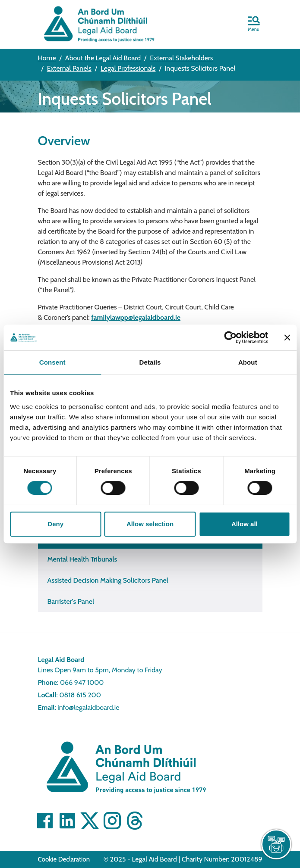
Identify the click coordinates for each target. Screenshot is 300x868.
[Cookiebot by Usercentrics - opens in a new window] (230, 337)
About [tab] (248, 362)
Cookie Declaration (64, 859)
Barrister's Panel (71, 601)
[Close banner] (287, 337)
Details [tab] (150, 362)
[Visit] (112, 821)
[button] (254, 25)
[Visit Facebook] (45, 821)
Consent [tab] (52, 362)
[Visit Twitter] (90, 821)
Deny (55, 524)
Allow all (245, 524)
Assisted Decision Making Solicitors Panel (108, 580)
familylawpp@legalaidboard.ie (136, 317)
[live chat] (276, 844)
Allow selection (150, 524)
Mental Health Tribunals (82, 559)
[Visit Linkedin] (67, 821)
